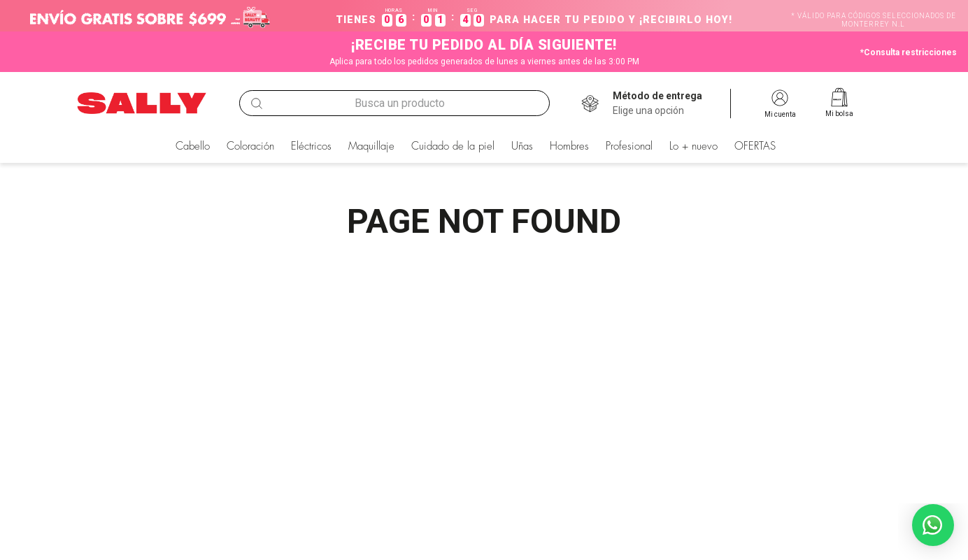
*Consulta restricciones (909, 52)
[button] (657, 103)
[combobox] (395, 103)
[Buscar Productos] (257, 103)
